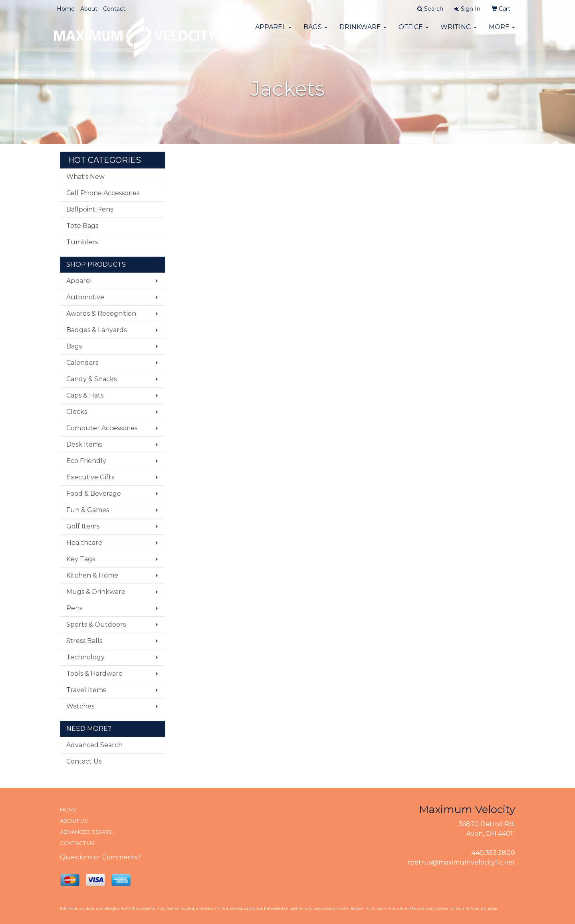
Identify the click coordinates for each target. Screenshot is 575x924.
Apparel (273, 32)
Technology (85, 657)
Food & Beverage (94, 494)
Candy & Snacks (91, 379)
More (502, 32)
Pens (74, 608)
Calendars (82, 363)
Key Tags (81, 559)
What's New (85, 177)
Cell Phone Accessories (103, 193)
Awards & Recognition (101, 314)
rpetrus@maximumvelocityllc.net (461, 862)
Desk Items (84, 444)
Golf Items (83, 526)
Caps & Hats (85, 395)
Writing (459, 32)
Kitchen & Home (92, 575)
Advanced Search (94, 745)
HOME (68, 809)
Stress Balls (84, 641)
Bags (315, 32)
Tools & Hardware (94, 674)
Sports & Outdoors (96, 624)
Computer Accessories (102, 428)
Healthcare (84, 543)
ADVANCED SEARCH (87, 832)
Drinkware (363, 32)
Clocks (77, 412)
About (89, 9)
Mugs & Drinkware (96, 592)
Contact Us (84, 761)
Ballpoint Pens (90, 209)
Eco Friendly (86, 461)
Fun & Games (88, 510)
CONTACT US (77, 843)
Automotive (85, 297)
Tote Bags (82, 226)
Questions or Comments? (100, 857)
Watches (80, 706)
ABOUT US (74, 821)
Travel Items (86, 690)
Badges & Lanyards (96, 330)
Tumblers (82, 242)
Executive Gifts (90, 477)
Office (413, 32)
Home (66, 9)
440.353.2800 (493, 853)
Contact (114, 9)
